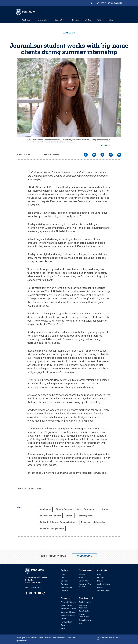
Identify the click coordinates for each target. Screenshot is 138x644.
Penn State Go (84, 611)
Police (81, 623)
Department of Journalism (94, 522)
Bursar (81, 578)
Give (97, 3)
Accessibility (71, 638)
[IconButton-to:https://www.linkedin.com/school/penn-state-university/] (35, 593)
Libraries (100, 581)
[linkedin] (102, 155)
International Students (68, 609)
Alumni (69, 516)
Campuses (65, 584)
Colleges (64, 581)
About (111, 20)
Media (63, 628)
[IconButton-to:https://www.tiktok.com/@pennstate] (44, 593)
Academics (26, 20)
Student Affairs (84, 581)
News (99, 20)
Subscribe (84, 556)
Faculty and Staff (67, 622)
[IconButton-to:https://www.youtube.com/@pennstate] (39, 593)
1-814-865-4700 (36, 587)
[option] (33, 587)
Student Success (64, 509)
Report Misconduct (86, 620)
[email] (111, 155)
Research (75, 20)
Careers (64, 578)
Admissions (43, 20)
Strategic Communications (85, 616)
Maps (99, 574)
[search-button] (91, 3)
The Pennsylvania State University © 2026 (109, 639)
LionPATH (101, 587)
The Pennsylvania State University (26, 638)
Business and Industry (50, 516)
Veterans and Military (68, 615)
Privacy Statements (45, 638)
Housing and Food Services (85, 585)
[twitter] (94, 155)
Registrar (82, 574)
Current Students (67, 606)
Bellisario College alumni (52, 529)
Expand (105, 145)
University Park (85, 516)
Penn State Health (67, 587)
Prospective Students (68, 602)
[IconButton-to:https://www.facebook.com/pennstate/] (31, 593)
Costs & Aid (59, 20)
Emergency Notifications (83, 607)
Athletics (88, 20)
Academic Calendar (104, 584)
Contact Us (65, 591)
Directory (100, 578)
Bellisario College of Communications (58, 522)
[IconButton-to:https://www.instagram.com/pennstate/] (27, 593)
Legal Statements (21, 641)
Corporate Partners (104, 591)
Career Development (87, 509)
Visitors (64, 619)
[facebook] (86, 155)
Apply (103, 3)
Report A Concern (115, 3)
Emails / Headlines (85, 602)
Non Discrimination (59, 638)
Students (106, 509)
